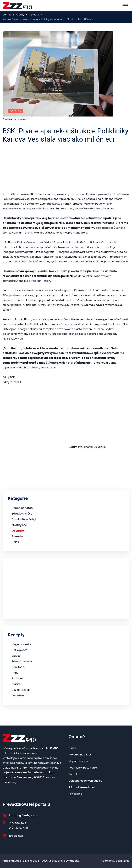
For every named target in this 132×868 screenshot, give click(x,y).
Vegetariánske (22, 644)
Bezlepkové (20, 650)
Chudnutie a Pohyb (24, 519)
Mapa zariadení (78, 761)
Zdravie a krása (22, 514)
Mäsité (16, 684)
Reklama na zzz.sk (80, 755)
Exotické (17, 678)
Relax (15, 542)
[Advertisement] (66, 168)
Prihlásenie (75, 794)
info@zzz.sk (16, 836)
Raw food (18, 667)
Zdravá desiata (22, 661)
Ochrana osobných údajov (85, 781)
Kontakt (74, 774)
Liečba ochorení (23, 508)
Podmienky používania (83, 768)
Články (20, 15)
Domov (7, 15)
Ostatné (34, 15)
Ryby (15, 673)
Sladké (16, 656)
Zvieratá (17, 536)
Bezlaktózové (21, 690)
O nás (72, 748)
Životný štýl (19, 525)
